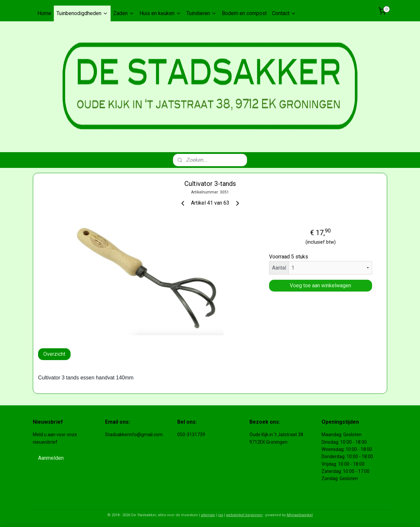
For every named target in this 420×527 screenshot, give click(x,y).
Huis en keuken (160, 13)
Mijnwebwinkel (300, 515)
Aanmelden (51, 458)
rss (220, 515)
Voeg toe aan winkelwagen (320, 285)
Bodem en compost (244, 13)
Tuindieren (201, 13)
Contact (284, 13)
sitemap (208, 515)
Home (44, 13)
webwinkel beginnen (244, 515)
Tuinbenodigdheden (82, 13)
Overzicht (54, 354)
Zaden (124, 13)
